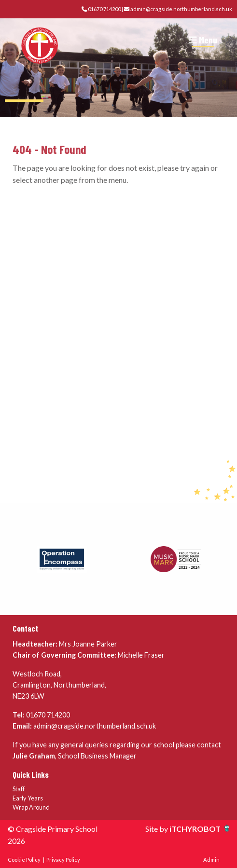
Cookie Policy (24, 860)
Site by (157, 829)
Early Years (28, 798)
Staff (19, 789)
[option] (62, 559)
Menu (203, 40)
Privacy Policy (63, 860)
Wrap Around (31, 807)
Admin (211, 860)
